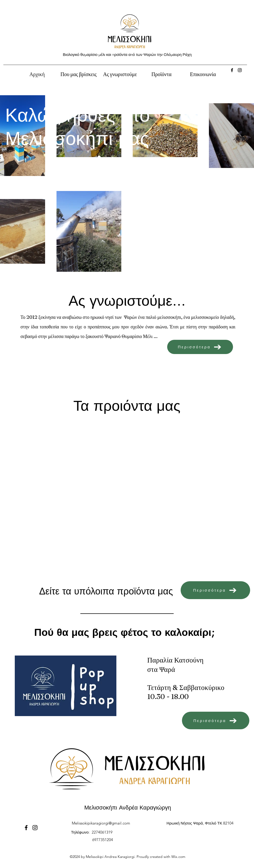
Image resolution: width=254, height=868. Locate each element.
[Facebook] (232, 70)
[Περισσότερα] (200, 347)
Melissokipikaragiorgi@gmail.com (101, 823)
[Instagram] (240, 70)
